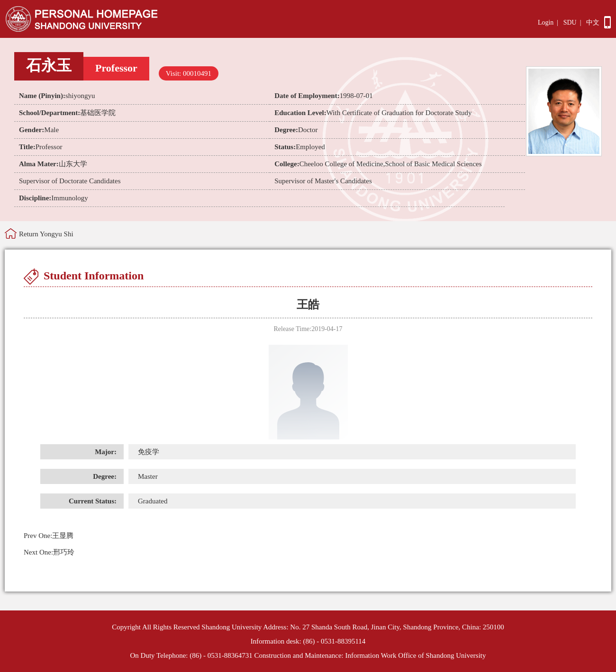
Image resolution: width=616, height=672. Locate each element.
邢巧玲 (49, 552)
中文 (593, 22)
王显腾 (49, 536)
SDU (570, 22)
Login (546, 22)
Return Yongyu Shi (46, 234)
